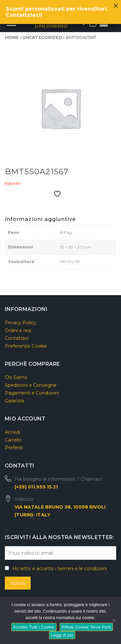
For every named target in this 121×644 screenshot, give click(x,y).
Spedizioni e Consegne (31, 385)
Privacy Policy (20, 323)
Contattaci (17, 338)
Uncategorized (42, 37)
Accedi (12, 432)
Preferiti (14, 448)
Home (12, 37)
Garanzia (14, 401)
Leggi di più (62, 635)
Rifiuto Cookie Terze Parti (86, 627)
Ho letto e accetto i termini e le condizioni (60, 569)
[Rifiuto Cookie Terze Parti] (114, 620)
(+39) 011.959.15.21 (36, 487)
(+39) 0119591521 (51, 26)
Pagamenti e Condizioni (32, 393)
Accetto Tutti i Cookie (34, 627)
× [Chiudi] (116, 4)
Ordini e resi (18, 330)
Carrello (13, 440)
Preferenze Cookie (26, 346)
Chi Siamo (16, 377)
